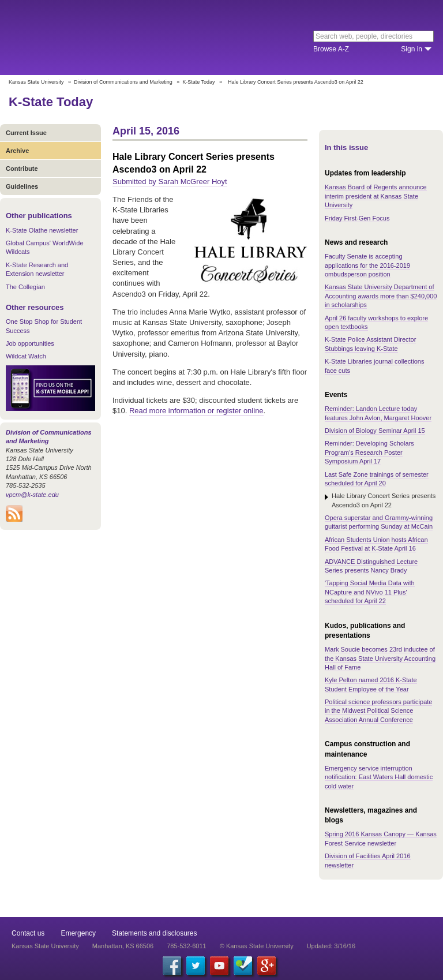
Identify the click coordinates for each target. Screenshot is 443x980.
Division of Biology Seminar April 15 (375, 431)
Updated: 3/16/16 (331, 946)
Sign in (412, 49)
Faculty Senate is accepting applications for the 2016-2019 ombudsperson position (367, 265)
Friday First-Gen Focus (357, 218)
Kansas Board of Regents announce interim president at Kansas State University (376, 196)
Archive (17, 151)
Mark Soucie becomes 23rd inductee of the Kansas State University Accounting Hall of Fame (380, 658)
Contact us (28, 933)
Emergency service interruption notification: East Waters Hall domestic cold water (379, 777)
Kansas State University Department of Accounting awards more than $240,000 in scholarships (381, 296)
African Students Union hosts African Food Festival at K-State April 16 (376, 544)
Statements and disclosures (154, 933)
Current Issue (26, 133)
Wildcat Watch (26, 356)
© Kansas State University (257, 946)
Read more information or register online (196, 411)
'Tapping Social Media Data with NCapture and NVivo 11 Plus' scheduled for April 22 (370, 592)
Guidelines (22, 186)
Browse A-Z (331, 49)
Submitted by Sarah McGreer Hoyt (170, 182)
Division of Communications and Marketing (123, 82)
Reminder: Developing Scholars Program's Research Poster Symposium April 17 (369, 452)
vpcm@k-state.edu (32, 495)
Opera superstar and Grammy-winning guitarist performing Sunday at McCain (379, 522)
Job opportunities (30, 343)
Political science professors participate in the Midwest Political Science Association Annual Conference (378, 711)
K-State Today (198, 82)
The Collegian (25, 287)
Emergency (78, 933)
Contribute (22, 169)
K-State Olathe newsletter (42, 230)
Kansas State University (105, 38)
